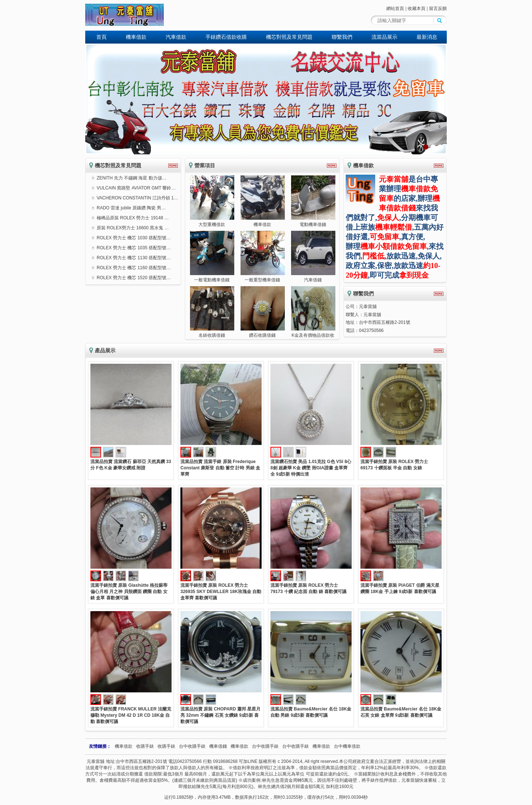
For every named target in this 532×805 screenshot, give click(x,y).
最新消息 (427, 37)
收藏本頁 (417, 8)
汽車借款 (176, 37)
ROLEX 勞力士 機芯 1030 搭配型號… (134, 238)
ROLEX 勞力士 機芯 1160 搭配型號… (134, 268)
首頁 (101, 37)
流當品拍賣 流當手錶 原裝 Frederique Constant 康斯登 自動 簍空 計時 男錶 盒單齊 (220, 468)
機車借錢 (218, 746)
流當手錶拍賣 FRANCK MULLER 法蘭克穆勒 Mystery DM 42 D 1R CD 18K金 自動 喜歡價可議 (131, 715)
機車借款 (136, 37)
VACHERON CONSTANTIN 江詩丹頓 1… (137, 198)
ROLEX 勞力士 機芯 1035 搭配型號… (134, 248)
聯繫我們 (342, 37)
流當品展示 (384, 37)
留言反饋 (438, 8)
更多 (173, 166)
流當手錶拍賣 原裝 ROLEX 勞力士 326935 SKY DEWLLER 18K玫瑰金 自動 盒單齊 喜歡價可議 (221, 592)
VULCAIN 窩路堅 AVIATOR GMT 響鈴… (136, 188)
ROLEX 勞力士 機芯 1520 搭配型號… (134, 278)
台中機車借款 (347, 746)
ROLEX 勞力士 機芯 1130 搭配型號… (134, 258)
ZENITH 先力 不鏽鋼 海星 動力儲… (132, 178)
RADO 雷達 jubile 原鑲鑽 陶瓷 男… (131, 208)
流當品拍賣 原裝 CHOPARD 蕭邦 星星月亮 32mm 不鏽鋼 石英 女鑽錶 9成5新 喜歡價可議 (220, 715)
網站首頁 (395, 8)
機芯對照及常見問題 (289, 37)
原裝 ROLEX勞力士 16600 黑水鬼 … (133, 228)
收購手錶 (145, 746)
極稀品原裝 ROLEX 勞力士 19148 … (133, 218)
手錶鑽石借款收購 (226, 37)
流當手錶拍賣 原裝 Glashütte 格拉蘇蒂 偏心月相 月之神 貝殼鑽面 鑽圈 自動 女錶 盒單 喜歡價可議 (129, 592)
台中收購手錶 (192, 746)
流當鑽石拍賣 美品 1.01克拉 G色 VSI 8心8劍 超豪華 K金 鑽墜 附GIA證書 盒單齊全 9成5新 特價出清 (311, 468)
